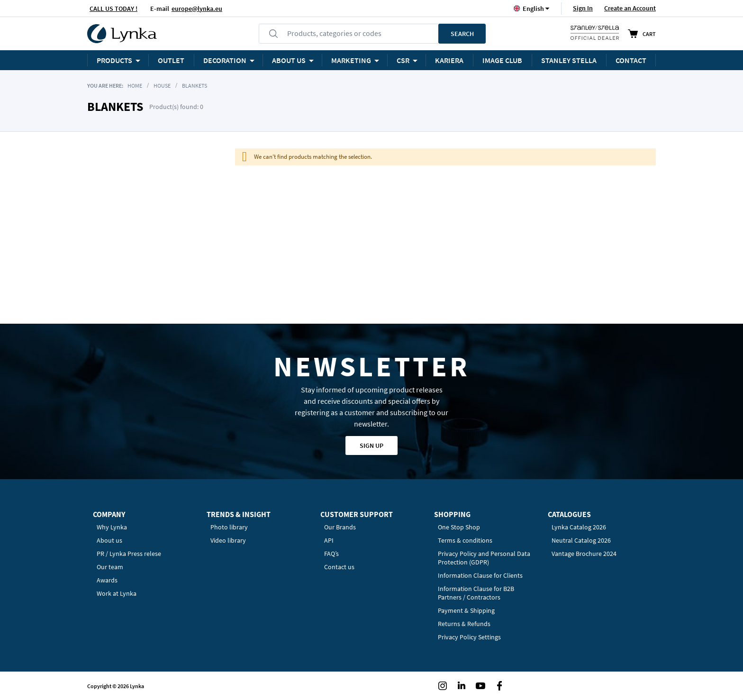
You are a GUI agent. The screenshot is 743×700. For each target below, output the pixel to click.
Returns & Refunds (464, 624)
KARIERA (449, 60)
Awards (107, 580)
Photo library (229, 527)
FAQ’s (331, 554)
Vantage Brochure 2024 (584, 554)
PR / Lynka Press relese (129, 554)
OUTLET (171, 60)
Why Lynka (112, 527)
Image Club (502, 60)
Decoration (225, 60)
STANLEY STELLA (569, 60)
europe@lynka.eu (197, 9)
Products (114, 60)
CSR (403, 60)
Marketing (351, 60)
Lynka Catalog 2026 (579, 527)
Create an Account (630, 8)
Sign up (371, 445)
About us (109, 540)
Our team (110, 567)
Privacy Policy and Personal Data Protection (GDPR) (484, 558)
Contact (631, 60)
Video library (228, 540)
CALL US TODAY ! (113, 9)
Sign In (583, 8)
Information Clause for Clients (480, 575)
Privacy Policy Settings (469, 637)
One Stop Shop (459, 527)
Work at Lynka (117, 593)
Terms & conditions (465, 540)
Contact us (339, 567)
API (329, 540)
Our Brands (340, 527)
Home (135, 86)
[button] (533, 8)
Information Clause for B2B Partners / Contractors (476, 593)
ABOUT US (289, 60)
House (162, 86)
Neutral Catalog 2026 (581, 540)
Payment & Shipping (466, 610)
